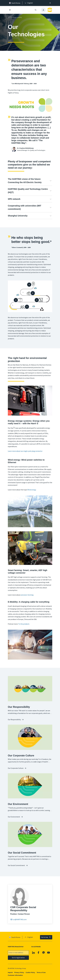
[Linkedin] (33, 953)
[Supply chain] (33, 293)
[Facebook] (38, 953)
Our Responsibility (15, 17)
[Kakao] (43, 953)
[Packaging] (16, 300)
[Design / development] (29, 285)
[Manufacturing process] (37, 300)
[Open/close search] (36, 10)
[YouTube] (49, 953)
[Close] (50, 3)
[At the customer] (27, 307)
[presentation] (29, 3)
